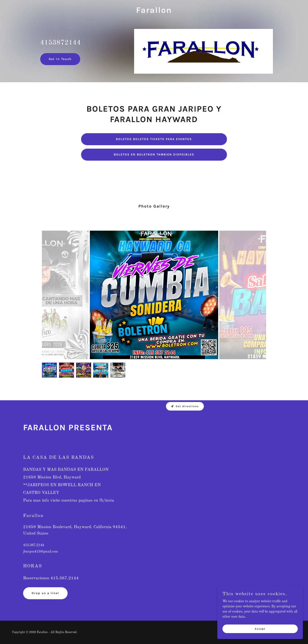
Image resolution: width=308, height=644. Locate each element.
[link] (154, 12)
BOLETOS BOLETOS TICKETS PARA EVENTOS (154, 139)
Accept (260, 629)
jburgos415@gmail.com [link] (41, 552)
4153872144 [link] (61, 43)
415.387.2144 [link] (34, 545)
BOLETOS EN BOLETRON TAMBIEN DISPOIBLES (154, 155)
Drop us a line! (45, 593)
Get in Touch (60, 59)
